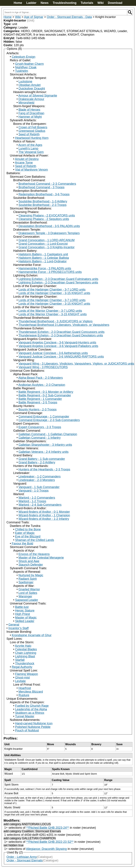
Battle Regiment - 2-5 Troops (38, 402)
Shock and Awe (29, 561)
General (14, 625)
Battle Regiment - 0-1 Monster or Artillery (46, 392)
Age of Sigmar (34, 17)
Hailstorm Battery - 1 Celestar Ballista (44, 258)
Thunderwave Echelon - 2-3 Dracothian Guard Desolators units (61, 335)
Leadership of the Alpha (31, 709)
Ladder (31, 3)
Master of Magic (26, 618)
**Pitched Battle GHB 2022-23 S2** (50, 842)
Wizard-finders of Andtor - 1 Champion (44, 515)
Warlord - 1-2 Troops (32, 501)
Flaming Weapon (27, 674)
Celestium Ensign (24, 57)
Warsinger (25, 596)
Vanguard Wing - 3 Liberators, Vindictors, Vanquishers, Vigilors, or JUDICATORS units (76, 364)
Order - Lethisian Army (22, 857)
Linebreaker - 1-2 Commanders (40, 476)
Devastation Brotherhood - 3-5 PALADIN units (49, 226)
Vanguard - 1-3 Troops (34, 491)
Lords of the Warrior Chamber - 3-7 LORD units (50, 311)
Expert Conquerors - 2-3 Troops (40, 427)
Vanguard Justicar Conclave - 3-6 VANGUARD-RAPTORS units (61, 357)
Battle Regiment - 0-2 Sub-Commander (45, 395)
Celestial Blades (26, 649)
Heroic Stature (25, 611)
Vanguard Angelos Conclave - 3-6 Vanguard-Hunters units (57, 342)
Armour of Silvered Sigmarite (38, 96)
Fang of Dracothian (31, 113)
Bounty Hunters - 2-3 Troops (38, 409)
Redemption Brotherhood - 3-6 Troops (44, 194)
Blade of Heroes (29, 110)
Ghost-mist (22, 678)
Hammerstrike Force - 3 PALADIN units (45, 268)
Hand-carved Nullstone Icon (34, 723)
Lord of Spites (28, 593)
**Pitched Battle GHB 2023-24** (48, 828)
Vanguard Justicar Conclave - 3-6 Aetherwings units (53, 353)
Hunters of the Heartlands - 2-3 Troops (44, 469)
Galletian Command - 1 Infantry (40, 438)
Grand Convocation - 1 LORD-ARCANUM (47, 240)
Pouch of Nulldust (27, 730)
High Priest (23, 614)
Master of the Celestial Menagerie (41, 558)
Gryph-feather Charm (29, 64)
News (45, 3)
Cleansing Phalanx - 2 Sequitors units (44, 219)
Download (115, 3)
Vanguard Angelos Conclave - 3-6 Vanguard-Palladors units (58, 346)
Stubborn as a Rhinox (30, 713)
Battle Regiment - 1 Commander (40, 399)
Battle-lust (22, 607)
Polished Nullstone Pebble (33, 727)
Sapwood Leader (27, 600)
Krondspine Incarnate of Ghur (32, 635)
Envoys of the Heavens (34, 554)
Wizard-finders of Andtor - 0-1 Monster (44, 512)
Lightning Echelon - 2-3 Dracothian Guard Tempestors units (58, 283)
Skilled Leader (25, 621)
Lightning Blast (25, 656)
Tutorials (87, 3)
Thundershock (25, 663)
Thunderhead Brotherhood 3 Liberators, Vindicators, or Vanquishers (64, 325)
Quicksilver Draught (32, 89)
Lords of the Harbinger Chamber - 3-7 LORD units (52, 290)
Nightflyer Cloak (26, 67)
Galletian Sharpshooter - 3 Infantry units (45, 445)
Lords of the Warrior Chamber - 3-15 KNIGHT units (53, 314)
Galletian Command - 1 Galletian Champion (48, 434)
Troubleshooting (65, 3)
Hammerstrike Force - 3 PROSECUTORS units (50, 272)
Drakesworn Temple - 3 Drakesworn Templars (49, 233)
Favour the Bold (22, 544)
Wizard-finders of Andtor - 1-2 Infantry (44, 519)
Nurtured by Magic (31, 575)
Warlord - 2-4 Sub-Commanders (40, 505)
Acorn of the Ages (30, 145)
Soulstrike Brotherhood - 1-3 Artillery (43, 201)
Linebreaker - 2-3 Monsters (37, 480)
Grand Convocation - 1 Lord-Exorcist (43, 244)
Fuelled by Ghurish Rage (32, 706)
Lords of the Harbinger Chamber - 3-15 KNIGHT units (54, 293)
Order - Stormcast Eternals (25, 860)
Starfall (20, 660)
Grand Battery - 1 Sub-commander (42, 459)
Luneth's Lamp (28, 148)
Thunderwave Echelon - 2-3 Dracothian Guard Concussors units (61, 332)
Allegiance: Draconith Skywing (46, 849)
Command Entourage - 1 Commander (44, 417)
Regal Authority (22, 667)
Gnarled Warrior (29, 589)
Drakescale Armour (31, 99)
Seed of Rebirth (29, 134)
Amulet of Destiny (27, 159)
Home (18, 3)
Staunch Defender (31, 565)
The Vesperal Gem (31, 152)
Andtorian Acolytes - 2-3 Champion (42, 385)
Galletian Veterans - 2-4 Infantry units (44, 452)
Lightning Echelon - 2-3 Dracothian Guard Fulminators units (58, 279)
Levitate (20, 681)
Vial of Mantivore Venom (32, 170)
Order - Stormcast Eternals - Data (69, 17)
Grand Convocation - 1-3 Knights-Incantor (47, 247)
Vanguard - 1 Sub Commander (39, 487)
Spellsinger (26, 582)
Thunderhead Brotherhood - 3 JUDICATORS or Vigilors (55, 321)
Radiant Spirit (28, 579)
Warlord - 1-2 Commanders (37, 498)
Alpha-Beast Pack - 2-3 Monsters (41, 378)
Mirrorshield (26, 103)
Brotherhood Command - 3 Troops (41, 187)
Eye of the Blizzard (28, 536)
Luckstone (25, 81)
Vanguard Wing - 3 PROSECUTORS (43, 367)
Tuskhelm (21, 71)
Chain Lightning (26, 653)
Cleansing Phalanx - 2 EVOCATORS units (47, 215)
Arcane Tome (24, 163)
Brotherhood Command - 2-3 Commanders (47, 184)
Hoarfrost (25, 688)
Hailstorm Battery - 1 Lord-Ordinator (43, 261)
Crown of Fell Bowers (33, 127)
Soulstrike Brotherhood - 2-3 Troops (42, 205)
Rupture (24, 695)
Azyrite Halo (23, 646)
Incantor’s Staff (19, 628)
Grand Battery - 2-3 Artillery (37, 462)
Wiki (101, 3)
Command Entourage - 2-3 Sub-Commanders (49, 420)
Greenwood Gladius (32, 131)
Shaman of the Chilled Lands (35, 540)
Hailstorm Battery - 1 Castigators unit (43, 254)
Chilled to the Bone (28, 529)
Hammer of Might (30, 117)
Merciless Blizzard (31, 692)
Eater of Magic (25, 533)
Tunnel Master (25, 716)
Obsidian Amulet (30, 85)
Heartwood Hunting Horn (32, 138)
